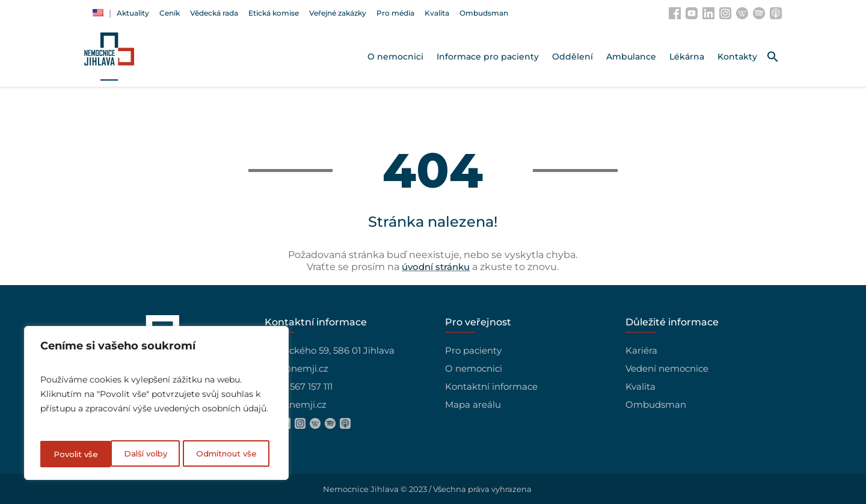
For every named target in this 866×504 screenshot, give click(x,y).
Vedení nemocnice (667, 368)
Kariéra (641, 350)
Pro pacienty (473, 350)
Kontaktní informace (491, 386)
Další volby (75, 454)
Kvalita (640, 386)
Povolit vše (238, 454)
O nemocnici (474, 368)
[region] (156, 405)
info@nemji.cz (296, 368)
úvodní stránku (436, 267)
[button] (773, 57)
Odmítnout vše (156, 454)
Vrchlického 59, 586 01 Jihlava (330, 350)
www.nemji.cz (296, 404)
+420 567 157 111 (299, 386)
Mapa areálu (473, 404)
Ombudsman (656, 404)
